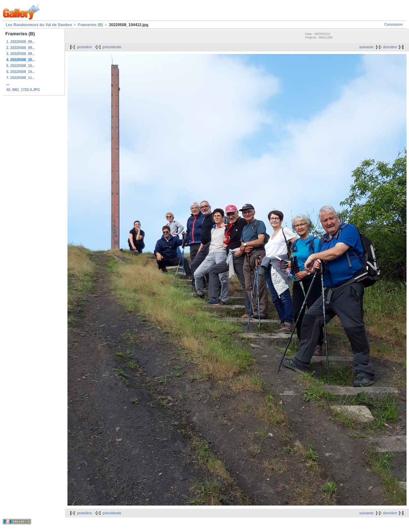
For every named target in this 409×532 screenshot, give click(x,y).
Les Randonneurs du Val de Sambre (39, 25)
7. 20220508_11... (21, 78)
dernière (390, 47)
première (84, 47)
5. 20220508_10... (21, 66)
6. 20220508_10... (21, 72)
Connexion (393, 25)
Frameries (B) (91, 25)
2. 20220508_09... (21, 48)
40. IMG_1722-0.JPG (23, 90)
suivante (366, 47)
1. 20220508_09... (21, 42)
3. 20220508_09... (21, 54)
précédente (112, 47)
